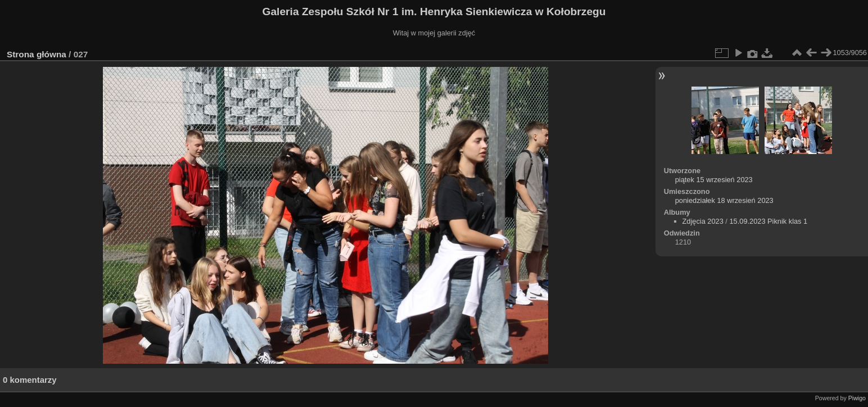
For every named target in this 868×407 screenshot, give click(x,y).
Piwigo (857, 398)
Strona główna (37, 54)
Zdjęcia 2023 (703, 221)
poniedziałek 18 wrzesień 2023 (724, 200)
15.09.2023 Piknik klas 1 (768, 221)
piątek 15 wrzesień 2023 (714, 180)
